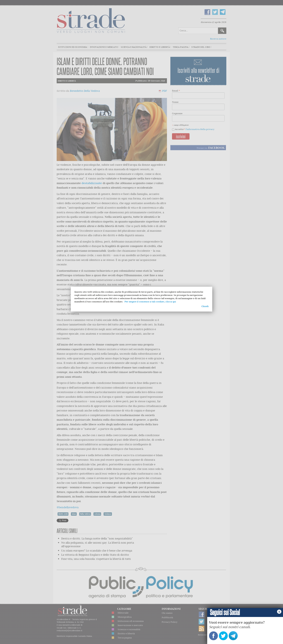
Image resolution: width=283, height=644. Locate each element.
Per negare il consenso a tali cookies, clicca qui (150, 302)
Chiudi (205, 306)
